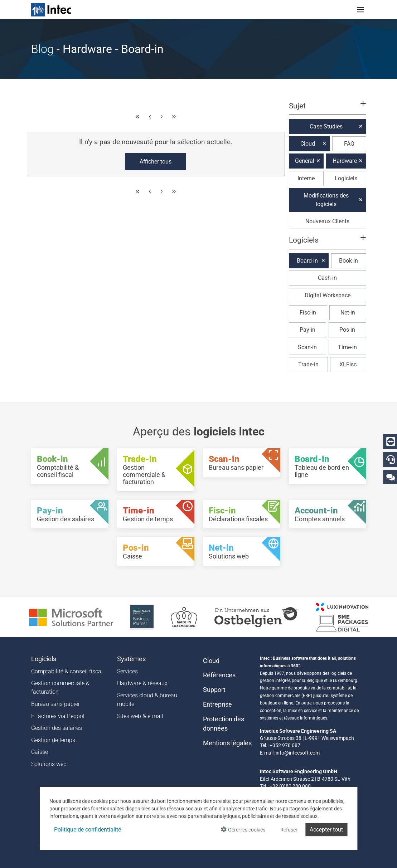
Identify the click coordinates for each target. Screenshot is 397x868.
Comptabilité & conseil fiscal (67, 671)
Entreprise (217, 704)
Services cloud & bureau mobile (147, 700)
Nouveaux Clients (327, 221)
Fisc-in (308, 313)
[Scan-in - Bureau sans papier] (242, 463)
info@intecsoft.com (298, 753)
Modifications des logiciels (326, 200)
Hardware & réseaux (142, 683)
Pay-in (308, 330)
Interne (306, 178)
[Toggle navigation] (360, 10)
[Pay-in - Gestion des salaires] (70, 514)
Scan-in (307, 347)
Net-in (348, 313)
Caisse (40, 752)
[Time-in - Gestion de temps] (156, 514)
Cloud (308, 144)
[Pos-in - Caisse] (156, 551)
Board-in (307, 261)
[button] (327, 109)
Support (214, 690)
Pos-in (347, 330)
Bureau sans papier (55, 704)
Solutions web (49, 764)
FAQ (349, 144)
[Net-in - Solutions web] (242, 551)
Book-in (348, 261)
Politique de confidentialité (88, 830)
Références (219, 675)
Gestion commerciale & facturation (60, 687)
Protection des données (224, 724)
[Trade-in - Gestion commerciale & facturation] (156, 470)
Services (127, 671)
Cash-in (327, 278)
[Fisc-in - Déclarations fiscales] (242, 514)
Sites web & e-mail (140, 716)
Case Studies (326, 126)
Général (305, 161)
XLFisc (348, 364)
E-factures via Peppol (58, 716)
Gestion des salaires (57, 728)
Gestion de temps (53, 740)
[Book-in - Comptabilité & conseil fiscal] (70, 466)
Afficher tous (156, 162)
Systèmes (131, 659)
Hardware (345, 161)
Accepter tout (326, 830)
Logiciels (346, 178)
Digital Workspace (328, 295)
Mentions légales (227, 743)
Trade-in (308, 364)
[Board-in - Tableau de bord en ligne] (328, 466)
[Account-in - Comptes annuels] (328, 514)
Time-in (347, 347)
